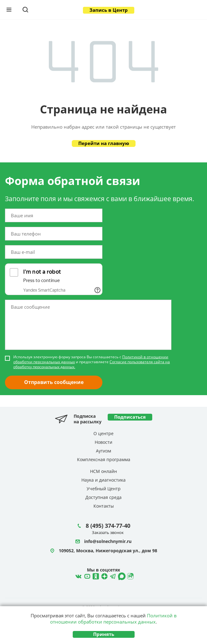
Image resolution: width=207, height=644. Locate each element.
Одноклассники (95, 576)
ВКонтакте (78, 576)
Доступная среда (103, 497)
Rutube (130, 576)
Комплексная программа (104, 459)
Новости (103, 442)
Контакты (104, 506)
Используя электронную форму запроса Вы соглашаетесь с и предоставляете (92, 362)
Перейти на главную (104, 143)
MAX (121, 576)
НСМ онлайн (103, 471)
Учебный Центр (104, 489)
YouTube (86, 576)
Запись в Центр (109, 10)
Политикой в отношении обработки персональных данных (113, 619)
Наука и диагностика (103, 480)
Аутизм (103, 451)
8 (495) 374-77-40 (108, 526)
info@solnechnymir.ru (108, 542)
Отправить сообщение (54, 382)
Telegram (104, 576)
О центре (103, 433)
